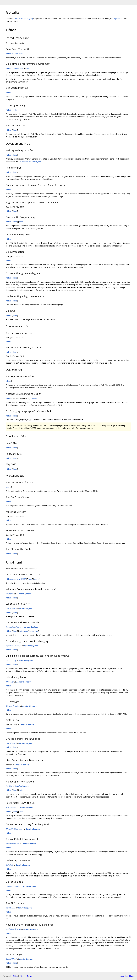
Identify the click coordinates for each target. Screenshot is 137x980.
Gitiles (15, 976)
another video (18, 68)
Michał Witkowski (13, 929)
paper (9, 487)
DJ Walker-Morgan (14, 646)
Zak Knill (10, 865)
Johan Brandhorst (13, 627)
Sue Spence (11, 808)
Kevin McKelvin (12, 844)
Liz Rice (9, 786)
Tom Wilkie (11, 908)
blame (132, 976)
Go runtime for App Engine (30, 162)
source (37, 579)
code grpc (34, 631)
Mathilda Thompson (15, 829)
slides (28, 68)
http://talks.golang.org (24, 19)
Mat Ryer (10, 682)
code (15, 110)
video (9, 68)
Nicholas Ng (11, 660)
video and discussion (15, 54)
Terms (30, 976)
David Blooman (12, 886)
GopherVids (118, 19)
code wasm (24, 631)
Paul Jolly (10, 594)
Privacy (22, 976)
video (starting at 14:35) (16, 579)
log (127, 976)
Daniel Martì (11, 608)
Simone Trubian (13, 706)
